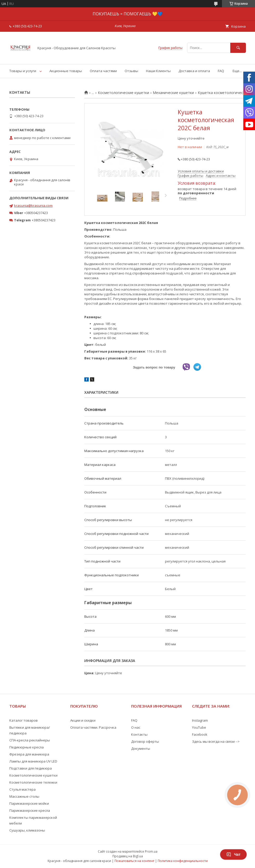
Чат (233, 854)
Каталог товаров (24, 720)
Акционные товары (66, 71)
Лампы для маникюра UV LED (33, 761)
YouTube (199, 727)
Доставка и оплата (194, 71)
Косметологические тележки (33, 782)
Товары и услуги (23, 71)
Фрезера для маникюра (29, 754)
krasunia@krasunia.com (33, 205)
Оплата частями (103, 71)
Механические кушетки (173, 93)
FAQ (221, 71)
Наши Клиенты (158, 71)
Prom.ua (151, 851)
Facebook (200, 734)
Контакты (139, 734)
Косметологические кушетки (123, 93)
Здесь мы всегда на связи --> (216, 741)
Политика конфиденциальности (183, 861)
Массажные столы (24, 796)
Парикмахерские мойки (29, 803)
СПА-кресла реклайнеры (30, 740)
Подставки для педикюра (31, 768)
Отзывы (131, 71)
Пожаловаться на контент (134, 861)
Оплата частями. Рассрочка (93, 727)
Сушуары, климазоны (27, 830)
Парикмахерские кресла (30, 810)
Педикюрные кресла (27, 747)
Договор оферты (145, 741)
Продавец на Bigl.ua (128, 856)
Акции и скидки (83, 720)
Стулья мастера (23, 789)
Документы (141, 748)
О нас (136, 727)
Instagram (200, 720)
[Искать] (238, 48)
